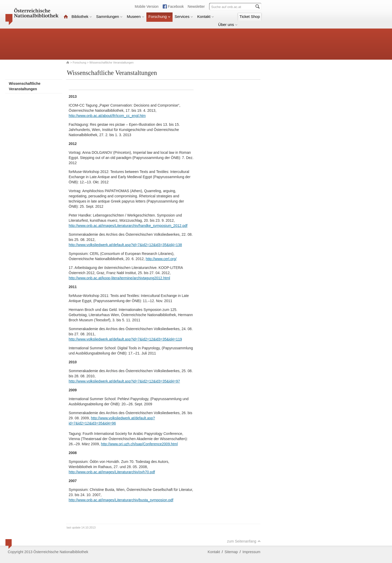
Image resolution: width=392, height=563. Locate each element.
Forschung (159, 16)
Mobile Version (147, 6)
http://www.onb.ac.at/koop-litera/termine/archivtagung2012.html (119, 278)
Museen (135, 16)
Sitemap (231, 552)
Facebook (176, 6)
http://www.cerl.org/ (161, 259)
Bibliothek (82, 16)
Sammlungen (109, 16)
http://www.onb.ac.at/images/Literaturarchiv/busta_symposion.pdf (121, 500)
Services (184, 16)
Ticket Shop (250, 16)
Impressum (251, 552)
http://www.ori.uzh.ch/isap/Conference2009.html (140, 444)
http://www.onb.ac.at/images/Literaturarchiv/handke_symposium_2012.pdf (128, 226)
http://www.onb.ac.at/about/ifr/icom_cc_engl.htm (107, 116)
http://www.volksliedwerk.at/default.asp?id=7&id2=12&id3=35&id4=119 (125, 339)
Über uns (228, 25)
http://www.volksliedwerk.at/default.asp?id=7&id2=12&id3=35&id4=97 (124, 381)
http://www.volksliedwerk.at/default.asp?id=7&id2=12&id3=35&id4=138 (125, 245)
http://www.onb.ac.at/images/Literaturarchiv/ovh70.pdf (112, 472)
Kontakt (206, 16)
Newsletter (196, 6)
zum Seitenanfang (244, 541)
